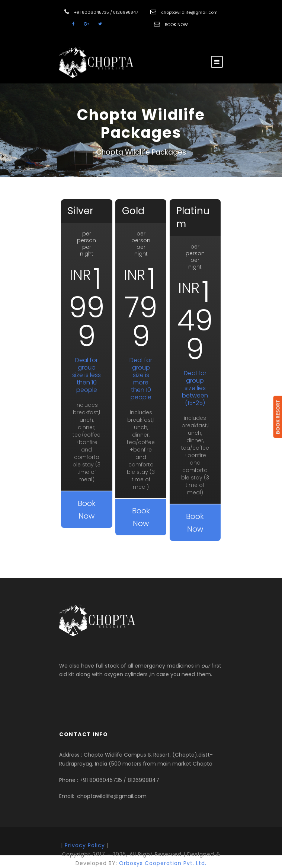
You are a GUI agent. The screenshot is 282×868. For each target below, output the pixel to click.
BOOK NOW (176, 25)
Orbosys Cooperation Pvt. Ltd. (163, 863)
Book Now (87, 510)
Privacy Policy (85, 845)
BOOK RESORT (278, 417)
